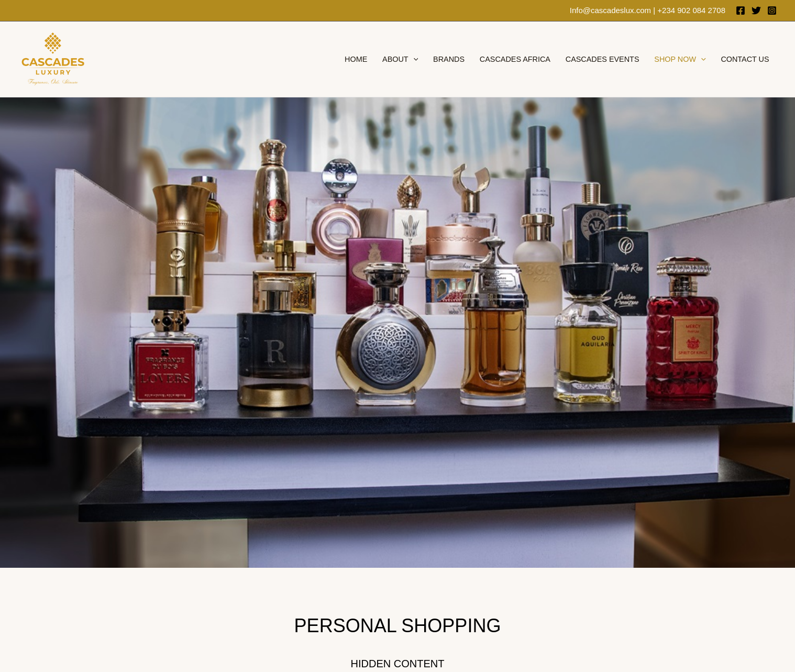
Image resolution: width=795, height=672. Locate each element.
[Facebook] (741, 10)
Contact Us (745, 59)
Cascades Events (603, 59)
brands (449, 59)
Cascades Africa (515, 59)
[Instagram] (772, 10)
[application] (413, 59)
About (400, 59)
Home (356, 59)
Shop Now (680, 59)
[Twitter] (756, 10)
